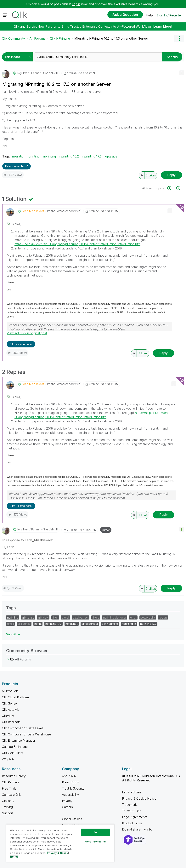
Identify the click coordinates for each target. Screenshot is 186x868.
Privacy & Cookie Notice (139, 798)
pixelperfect (81, 617)
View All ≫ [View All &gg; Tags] (13, 634)
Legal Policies (132, 792)
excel (65, 617)
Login (76, 4)
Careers (67, 807)
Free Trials (9, 788)
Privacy (67, 801)
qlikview (43, 617)
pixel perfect (90, 624)
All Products (10, 691)
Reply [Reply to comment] (163, 353)
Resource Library (14, 776)
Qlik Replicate (11, 722)
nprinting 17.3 (92, 156)
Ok (96, 832)
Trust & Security (73, 788)
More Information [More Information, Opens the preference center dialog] (96, 842)
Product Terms (132, 823)
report (163, 617)
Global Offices (72, 819)
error (133, 617)
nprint (38, 624)
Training (7, 807)
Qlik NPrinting (60, 38)
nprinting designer (115, 617)
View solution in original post (27, 333)
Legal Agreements (135, 817)
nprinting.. (72, 624)
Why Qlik (8, 759)
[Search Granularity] (18, 57)
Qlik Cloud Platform (15, 697)
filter (55, 617)
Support (8, 813)
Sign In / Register (169, 15)
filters (96, 617)
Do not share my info (138, 829)
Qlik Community (13, 38)
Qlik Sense (9, 703)
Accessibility (70, 795)
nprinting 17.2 (148, 624)
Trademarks (130, 805)
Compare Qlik (11, 795)
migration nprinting (26, 156)
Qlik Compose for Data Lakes (23, 728)
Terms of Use (132, 811)
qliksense (28, 617)
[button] (182, 73)
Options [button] (179, 38)
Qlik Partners (11, 782)
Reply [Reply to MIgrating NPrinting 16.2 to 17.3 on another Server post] (171, 175)
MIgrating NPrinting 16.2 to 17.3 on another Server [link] (111, 38)
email (10, 624)
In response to (28, 540)
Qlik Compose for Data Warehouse (26, 734)
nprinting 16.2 (69, 156)
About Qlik (69, 776)
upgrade (111, 156)
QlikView (8, 716)
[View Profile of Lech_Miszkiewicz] (33, 211)
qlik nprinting (110, 624)
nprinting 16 (129, 624)
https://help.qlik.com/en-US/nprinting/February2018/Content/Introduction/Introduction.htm (77, 244)
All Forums (37, 38)
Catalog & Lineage (15, 747)
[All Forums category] (8, 659)
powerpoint (148, 617)
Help (149, 15)
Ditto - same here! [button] (17, 166)
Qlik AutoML (10, 710)
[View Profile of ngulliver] (23, 73)
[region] (60, 843)
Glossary (8, 801)
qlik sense (24, 624)
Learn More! (163, 26)
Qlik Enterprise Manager (19, 740)
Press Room (70, 782)
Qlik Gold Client (13, 753)
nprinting (49, 156)
